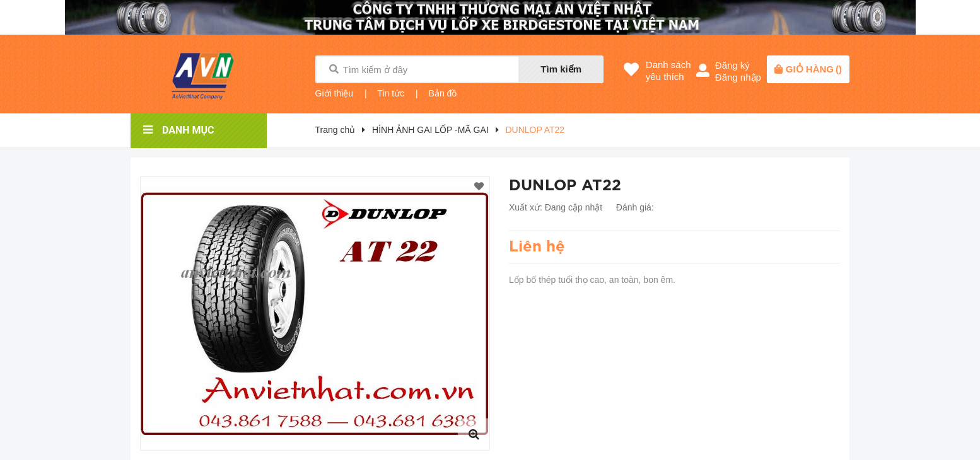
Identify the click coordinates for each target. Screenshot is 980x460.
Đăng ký (732, 65)
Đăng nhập (738, 77)
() (814, 69)
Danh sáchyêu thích (668, 71)
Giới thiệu (335, 93)
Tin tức (391, 93)
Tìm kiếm (561, 69)
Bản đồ (443, 93)
